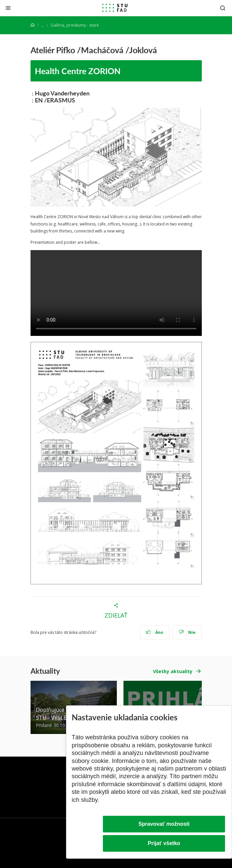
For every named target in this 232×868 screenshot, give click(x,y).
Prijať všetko (164, 843)
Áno (155, 632)
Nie (187, 632)
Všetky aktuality (173, 671)
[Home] (33, 25)
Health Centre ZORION (78, 71)
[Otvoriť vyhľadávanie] (223, 8)
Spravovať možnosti (164, 824)
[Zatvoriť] (8, 8)
